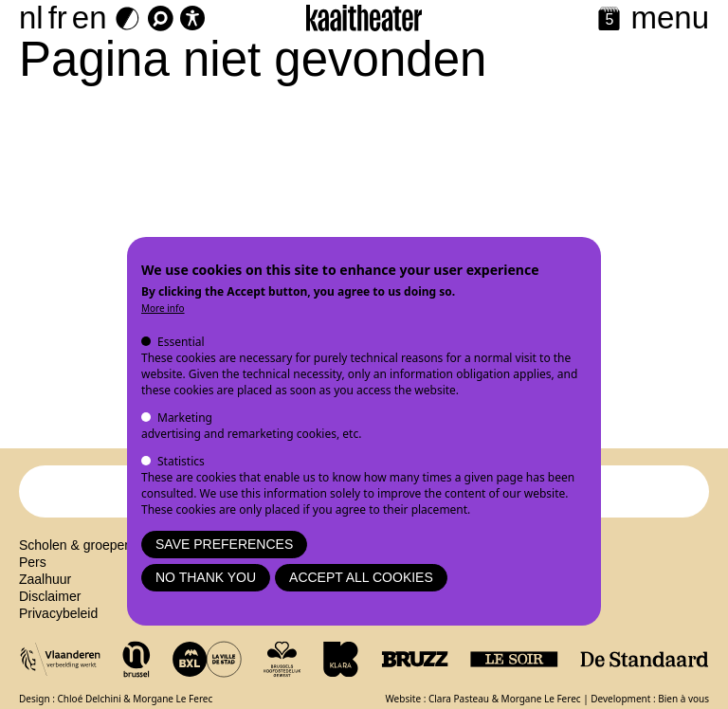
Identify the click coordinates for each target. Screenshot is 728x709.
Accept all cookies (361, 577)
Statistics (181, 461)
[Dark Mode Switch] (127, 18)
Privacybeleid (58, 626)
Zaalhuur (45, 591)
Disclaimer (50, 609)
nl (31, 18)
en (90, 18)
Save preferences (224, 544)
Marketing (185, 418)
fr (58, 18)
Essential (181, 342)
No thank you (206, 577)
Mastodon (364, 626)
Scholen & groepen (75, 557)
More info (163, 308)
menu (670, 18)
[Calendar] (609, 20)
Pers (33, 574)
